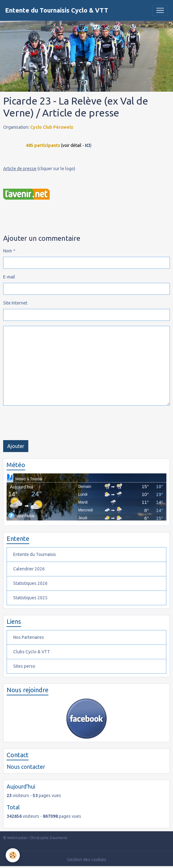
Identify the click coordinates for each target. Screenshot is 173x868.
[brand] (57, 10)
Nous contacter (26, 767)
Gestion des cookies (87, 860)
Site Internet (15, 303)
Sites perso (24, 666)
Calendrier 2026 (29, 569)
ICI (88, 145)
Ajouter (16, 446)
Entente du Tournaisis (35, 554)
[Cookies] (13, 855)
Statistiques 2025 (30, 598)
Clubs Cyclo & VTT (32, 652)
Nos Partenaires (29, 637)
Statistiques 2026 (30, 583)
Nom (8, 251)
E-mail (9, 277)
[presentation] (51, 423)
